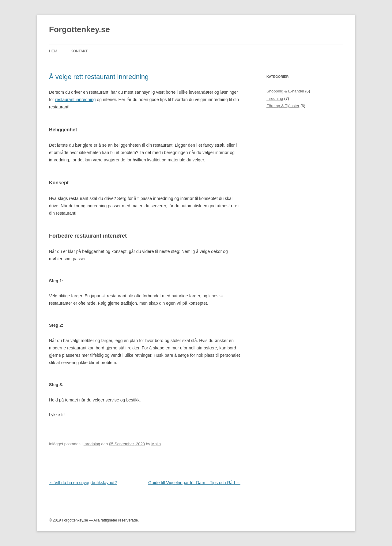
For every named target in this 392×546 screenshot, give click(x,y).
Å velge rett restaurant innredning (99, 77)
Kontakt (79, 51)
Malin (156, 444)
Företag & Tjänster (283, 106)
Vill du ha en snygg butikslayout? (83, 483)
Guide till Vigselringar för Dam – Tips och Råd (194, 483)
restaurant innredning (75, 100)
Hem (53, 51)
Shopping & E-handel (285, 91)
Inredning (92, 444)
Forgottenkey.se (79, 29)
